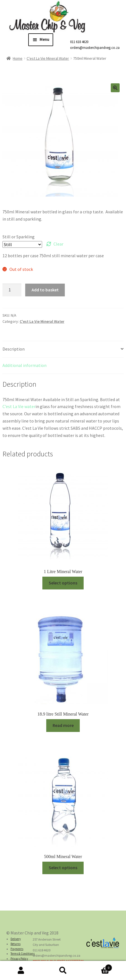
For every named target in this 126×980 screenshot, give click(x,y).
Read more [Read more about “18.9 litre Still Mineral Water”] (63, 725)
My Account (21, 971)
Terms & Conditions (23, 954)
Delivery (16, 939)
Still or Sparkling (19, 237)
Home (18, 58)
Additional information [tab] (25, 365)
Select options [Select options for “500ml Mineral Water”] (63, 867)
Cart (98, 967)
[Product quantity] (12, 290)
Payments (17, 949)
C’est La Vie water (19, 406)
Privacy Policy (19, 959)
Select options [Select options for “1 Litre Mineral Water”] (63, 583)
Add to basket (45, 290)
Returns (16, 944)
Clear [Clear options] (58, 244)
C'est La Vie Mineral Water (48, 58)
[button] (115, 88)
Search (63, 971)
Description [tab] (14, 349)
